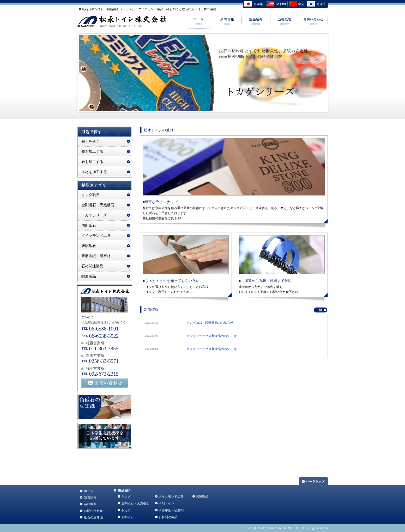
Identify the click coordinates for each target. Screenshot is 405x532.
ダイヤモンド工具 (96, 236)
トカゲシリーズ (94, 215)
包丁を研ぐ (90, 141)
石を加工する (92, 162)
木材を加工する (94, 172)
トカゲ (126, 510)
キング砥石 (90, 195)
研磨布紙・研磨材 (96, 256)
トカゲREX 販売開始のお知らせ (210, 323)
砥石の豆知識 (93, 517)
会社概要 (90, 504)
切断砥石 (89, 225)
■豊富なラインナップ (160, 202)
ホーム (89, 491)
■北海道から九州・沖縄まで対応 (265, 281)
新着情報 (90, 498)
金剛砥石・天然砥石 (98, 205)
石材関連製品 (92, 266)
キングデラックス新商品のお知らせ (211, 336)
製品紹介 (125, 490)
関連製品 (89, 276)
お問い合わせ (93, 511)
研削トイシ (166, 503)
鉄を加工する (92, 152)
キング (126, 496)
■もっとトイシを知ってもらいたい (171, 281)
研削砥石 (89, 246)
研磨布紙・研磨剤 (171, 510)
